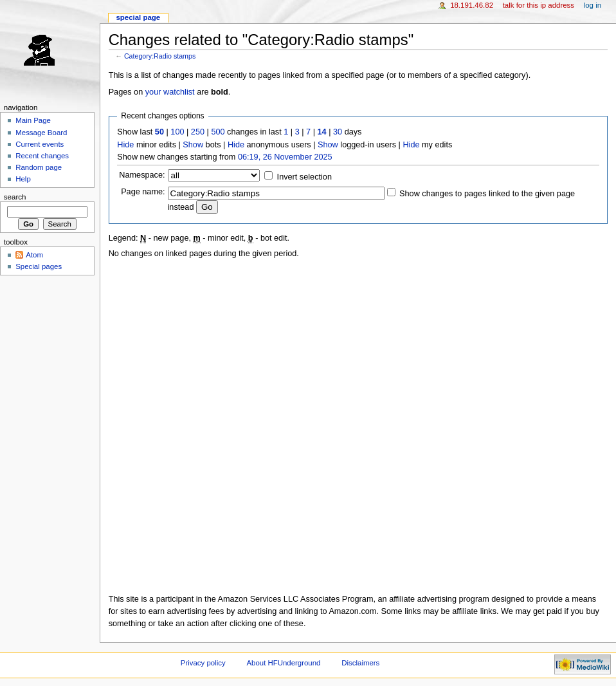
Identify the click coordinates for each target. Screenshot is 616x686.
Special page (138, 17)
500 (218, 132)
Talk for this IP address (539, 5)
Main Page (33, 120)
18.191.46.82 (472, 5)
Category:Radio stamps (160, 56)
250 (198, 132)
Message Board (41, 133)
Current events (40, 144)
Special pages (39, 266)
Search (15, 197)
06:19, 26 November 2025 (285, 157)
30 (338, 132)
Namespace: (142, 175)
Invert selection (304, 177)
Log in (593, 5)
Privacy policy (203, 663)
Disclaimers (360, 663)
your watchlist (170, 92)
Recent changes (42, 156)
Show (193, 145)
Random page (39, 167)
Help (23, 179)
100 (177, 132)
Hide (125, 145)
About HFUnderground (284, 663)
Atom (34, 255)
